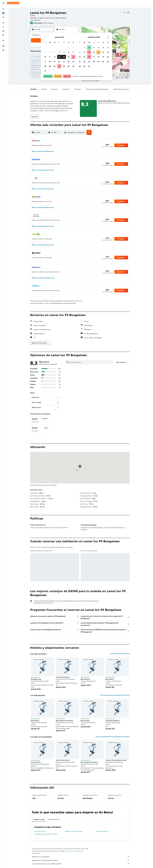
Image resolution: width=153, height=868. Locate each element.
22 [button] (69, 62)
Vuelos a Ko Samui (40, 831)
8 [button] (69, 52)
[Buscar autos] (3, 17)
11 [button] (50, 57)
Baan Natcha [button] (110, 679)
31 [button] (45, 71)
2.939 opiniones (48, 23)
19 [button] (55, 62)
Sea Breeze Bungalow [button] (113, 721)
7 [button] (64, 52)
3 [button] (45, 52)
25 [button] (50, 66)
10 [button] (45, 57)
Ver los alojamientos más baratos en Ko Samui (115, 695)
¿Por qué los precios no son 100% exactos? (81, 864)
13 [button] (59, 57)
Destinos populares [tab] (54, 819)
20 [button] (59, 62)
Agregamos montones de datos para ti (81, 860)
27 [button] (59, 66)
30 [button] (73, 66)
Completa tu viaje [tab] (39, 819)
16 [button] (73, 57)
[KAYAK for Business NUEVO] (3, 35)
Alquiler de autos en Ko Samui (74, 831)
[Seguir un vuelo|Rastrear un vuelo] (3, 27)
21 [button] (64, 62)
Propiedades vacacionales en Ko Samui (46, 834)
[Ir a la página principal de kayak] (13, 3)
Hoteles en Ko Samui (102, 831)
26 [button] (55, 66)
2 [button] (73, 48)
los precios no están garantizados (74, 851)
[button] (3, 3)
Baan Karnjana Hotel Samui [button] (64, 721)
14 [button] (64, 57)
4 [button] (50, 52)
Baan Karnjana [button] (85, 679)
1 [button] (69, 48)
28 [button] (64, 66)
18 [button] (50, 62)
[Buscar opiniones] (91, 362)
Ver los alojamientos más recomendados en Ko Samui (113, 737)
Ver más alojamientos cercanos (120, 654)
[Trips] (3, 41)
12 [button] (55, 57)
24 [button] (45, 66)
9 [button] (73, 52)
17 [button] (45, 62)
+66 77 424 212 (35, 20)
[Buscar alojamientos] (3, 13)
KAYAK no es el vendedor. (81, 857)
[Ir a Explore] (3, 23)
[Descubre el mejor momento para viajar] (3, 31)
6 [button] (59, 52)
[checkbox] (40, 420)
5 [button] (55, 52)
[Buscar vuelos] (3, 9)
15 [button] (69, 57)
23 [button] (73, 62)
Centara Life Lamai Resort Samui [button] (116, 760)
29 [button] (69, 66)
